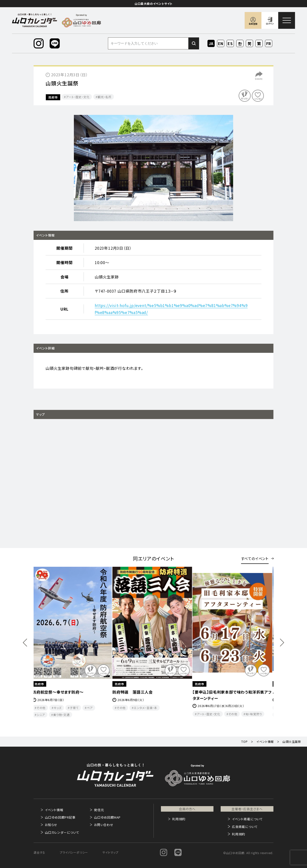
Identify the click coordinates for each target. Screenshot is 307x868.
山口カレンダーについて (62, 832)
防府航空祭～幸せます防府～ (59, 692)
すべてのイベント (255, 558)
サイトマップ (110, 852)
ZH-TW (259, 44)
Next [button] (282, 643)
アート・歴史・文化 (78, 97)
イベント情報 (54, 810)
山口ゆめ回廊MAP (107, 817)
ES (230, 43)
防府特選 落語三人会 (134, 692)
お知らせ (51, 825)
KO (240, 43)
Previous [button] (25, 643)
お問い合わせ (104, 825)
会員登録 (253, 24)
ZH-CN (250, 44)
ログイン (270, 24)
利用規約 (179, 819)
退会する (39, 852)
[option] (153, 168)
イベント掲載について (247, 819)
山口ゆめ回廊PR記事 (60, 817)
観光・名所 (105, 97)
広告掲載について (245, 827)
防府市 (53, 97)
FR (269, 43)
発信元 (99, 810)
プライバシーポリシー (74, 852)
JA (211, 43)
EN (221, 43)
